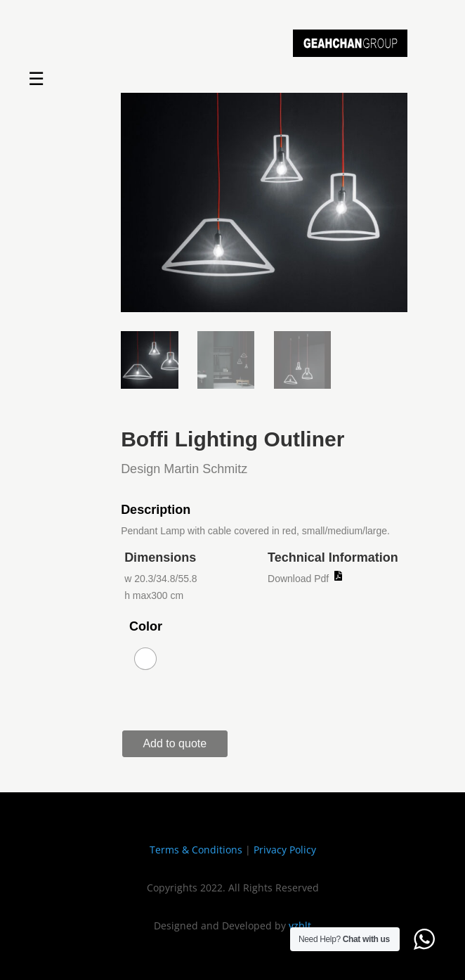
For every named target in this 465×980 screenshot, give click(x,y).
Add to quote (175, 743)
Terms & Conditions (196, 850)
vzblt (300, 926)
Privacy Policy (285, 850)
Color (146, 626)
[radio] (145, 659)
